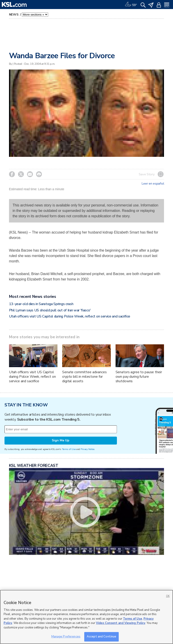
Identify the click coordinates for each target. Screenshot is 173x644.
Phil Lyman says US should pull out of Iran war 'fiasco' (50, 310)
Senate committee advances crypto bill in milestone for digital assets (84, 377)
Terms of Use (69, 449)
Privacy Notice (88, 449)
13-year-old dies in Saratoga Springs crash (41, 304)
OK (168, 596)
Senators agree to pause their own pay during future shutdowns (139, 377)
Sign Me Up (61, 440)
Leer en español (153, 184)
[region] (86, 617)
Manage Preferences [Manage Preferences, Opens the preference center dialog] (66, 637)
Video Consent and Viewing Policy (121, 623)
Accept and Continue (101, 637)
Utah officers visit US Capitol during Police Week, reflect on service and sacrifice (70, 316)
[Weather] (131, 5)
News (14, 15)
